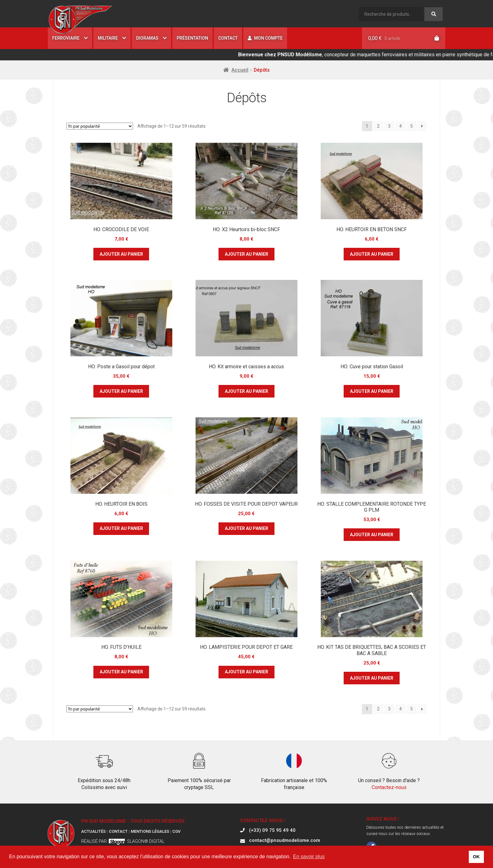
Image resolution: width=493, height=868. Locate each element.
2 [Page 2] (378, 126)
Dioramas (147, 38)
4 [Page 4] (401, 126)
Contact (228, 38)
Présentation (192, 38)
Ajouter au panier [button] (121, 254)
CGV (176, 831)
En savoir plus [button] (309, 857)
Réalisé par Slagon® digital (123, 841)
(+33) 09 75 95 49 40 (272, 831)
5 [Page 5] (412, 126)
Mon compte (265, 38)
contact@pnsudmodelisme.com (285, 841)
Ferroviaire (66, 38)
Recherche (434, 14)
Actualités (93, 831)
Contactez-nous (389, 787)
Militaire (108, 38)
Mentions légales (150, 831)
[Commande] (100, 126)
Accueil (240, 70)
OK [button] (476, 857)
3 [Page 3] (389, 126)
